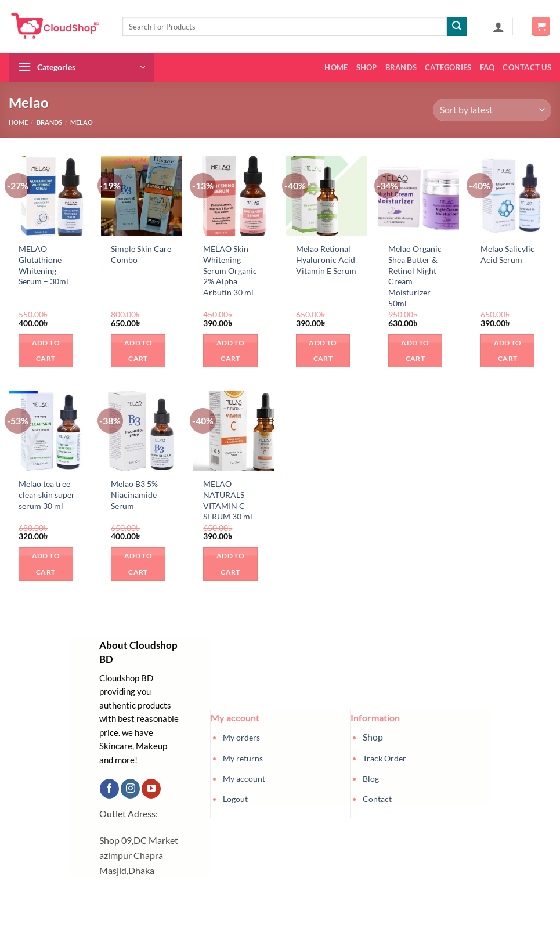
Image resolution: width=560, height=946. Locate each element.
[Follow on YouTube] (151, 789)
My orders (241, 737)
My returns (243, 758)
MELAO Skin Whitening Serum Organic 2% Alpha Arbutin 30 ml (230, 270)
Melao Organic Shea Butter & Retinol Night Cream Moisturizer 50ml (415, 276)
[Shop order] (492, 110)
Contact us (527, 67)
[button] (498, 27)
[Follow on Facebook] (109, 789)
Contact (377, 799)
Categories (448, 67)
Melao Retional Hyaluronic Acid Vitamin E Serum (326, 259)
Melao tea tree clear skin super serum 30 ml (47, 494)
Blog (371, 779)
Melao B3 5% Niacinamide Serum (134, 494)
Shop (367, 67)
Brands (401, 67)
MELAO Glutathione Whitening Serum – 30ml (44, 265)
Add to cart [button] (46, 351)
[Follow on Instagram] (130, 789)
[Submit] (457, 27)
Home (336, 67)
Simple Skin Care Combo (141, 254)
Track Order (384, 758)
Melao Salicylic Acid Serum (507, 254)
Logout (235, 799)
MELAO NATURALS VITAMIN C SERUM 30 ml (228, 500)
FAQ (487, 67)
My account (244, 779)
